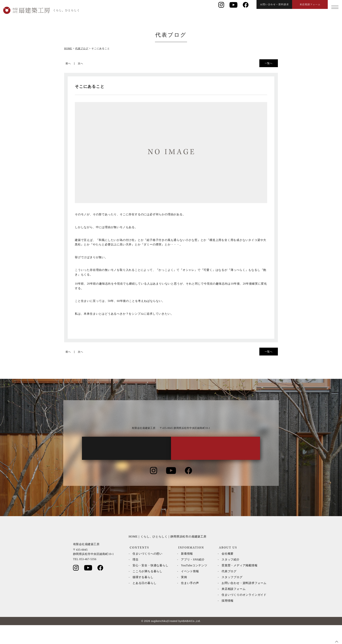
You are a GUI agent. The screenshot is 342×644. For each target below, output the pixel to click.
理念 (136, 578)
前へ (68, 63)
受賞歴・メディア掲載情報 (240, 584)
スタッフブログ (232, 596)
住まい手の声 (190, 602)
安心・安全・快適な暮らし (151, 584)
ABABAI (186, 640)
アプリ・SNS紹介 (193, 578)
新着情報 (187, 572)
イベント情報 (190, 590)
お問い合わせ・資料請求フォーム (244, 602)
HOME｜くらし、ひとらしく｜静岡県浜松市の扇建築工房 (168, 555)
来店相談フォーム (234, 608)
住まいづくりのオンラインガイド (244, 614)
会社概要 (228, 572)
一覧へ (269, 63)
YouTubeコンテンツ (194, 584)
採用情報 (228, 620)
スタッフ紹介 (231, 578)
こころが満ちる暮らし (147, 590)
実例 (184, 596)
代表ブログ (229, 590)
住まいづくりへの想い (147, 572)
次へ (81, 63)
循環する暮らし (143, 596)
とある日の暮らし (144, 602)
